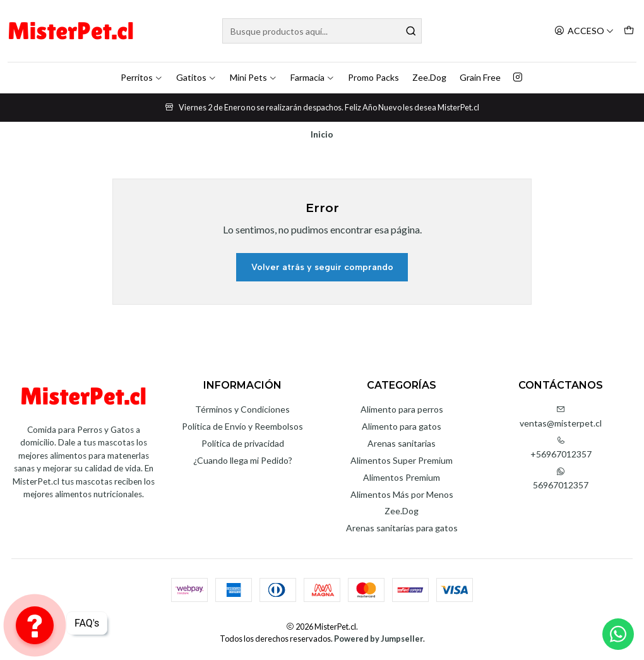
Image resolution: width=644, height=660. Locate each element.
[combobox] (322, 31)
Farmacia (313, 77)
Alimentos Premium (402, 477)
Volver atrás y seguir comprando (322, 267)
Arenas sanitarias (402, 443)
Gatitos (196, 77)
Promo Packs (373, 77)
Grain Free (480, 77)
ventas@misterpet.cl (561, 417)
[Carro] (629, 31)
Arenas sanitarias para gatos (402, 528)
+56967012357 (561, 448)
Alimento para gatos (402, 426)
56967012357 (561, 479)
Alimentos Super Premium (402, 460)
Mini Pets (253, 77)
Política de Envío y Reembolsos (242, 426)
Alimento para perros (402, 409)
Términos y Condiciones (242, 409)
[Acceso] (584, 31)
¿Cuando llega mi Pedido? (243, 460)
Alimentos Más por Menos (402, 494)
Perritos (142, 77)
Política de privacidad (243, 443)
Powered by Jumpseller (379, 639)
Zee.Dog (429, 77)
